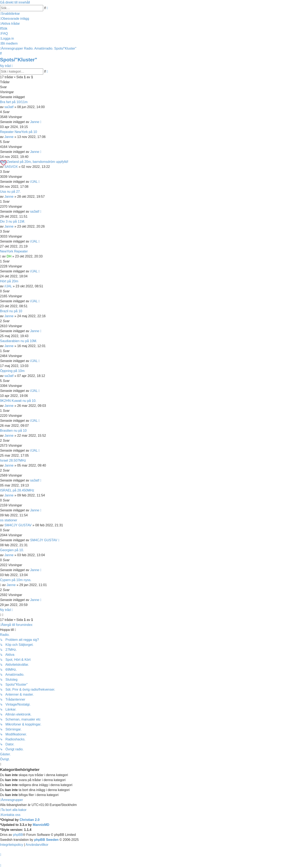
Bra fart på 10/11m (14, 102)
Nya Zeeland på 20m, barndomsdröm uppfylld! (34, 162)
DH (9, 256)
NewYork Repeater (14, 251)
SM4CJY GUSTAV (18, 525)
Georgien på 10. (12, 550)
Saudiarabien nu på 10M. (19, 341)
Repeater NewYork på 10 (18, 132)
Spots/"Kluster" (19, 60)
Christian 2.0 (29, 820)
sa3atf (9, 107)
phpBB (18, 835)
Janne (35, 122)
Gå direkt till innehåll (15, 2)
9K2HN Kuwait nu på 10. (18, 401)
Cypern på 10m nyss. (16, 580)
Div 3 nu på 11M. (13, 221)
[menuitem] (15, 19)
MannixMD (41, 825)
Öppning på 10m (12, 371)
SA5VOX (11, 167)
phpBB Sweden (46, 840)
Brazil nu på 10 (11, 311)
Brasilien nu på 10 (13, 431)
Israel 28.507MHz (13, 460)
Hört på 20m (9, 281)
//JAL (34, 182)
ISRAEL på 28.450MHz (17, 490)
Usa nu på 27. (10, 192)
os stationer (9, 520)
